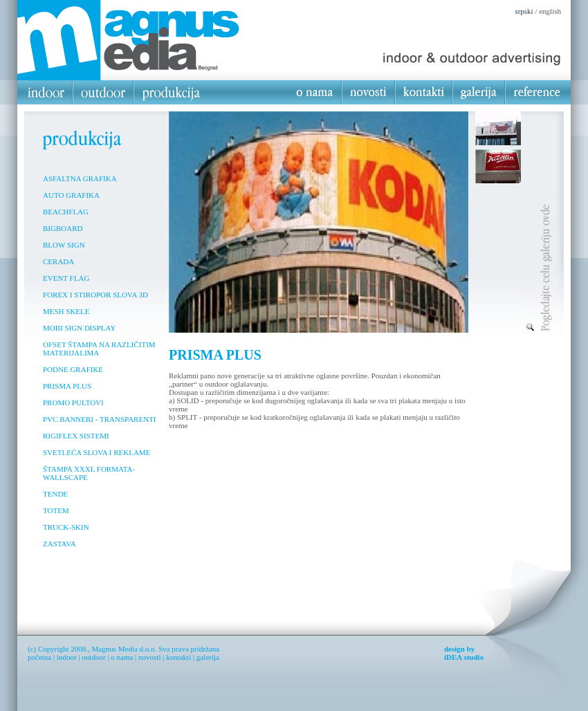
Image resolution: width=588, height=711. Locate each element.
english (550, 11)
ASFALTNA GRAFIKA (80, 178)
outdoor (93, 657)
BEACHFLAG (66, 212)
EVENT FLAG (66, 278)
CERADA (58, 261)
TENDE (55, 494)
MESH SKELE (66, 311)
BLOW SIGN (64, 245)
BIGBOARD (63, 228)
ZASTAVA (59, 544)
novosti (149, 657)
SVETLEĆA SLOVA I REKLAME (97, 452)
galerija (208, 657)
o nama (122, 657)
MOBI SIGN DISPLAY (79, 328)
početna (39, 657)
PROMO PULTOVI (73, 403)
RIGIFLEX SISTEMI (76, 436)
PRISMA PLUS (67, 386)
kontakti (178, 657)
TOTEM (56, 510)
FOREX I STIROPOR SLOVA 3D (95, 295)
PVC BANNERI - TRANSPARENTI (100, 419)
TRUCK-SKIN (66, 527)
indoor (67, 657)
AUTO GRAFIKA (71, 195)
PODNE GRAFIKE (73, 369)
